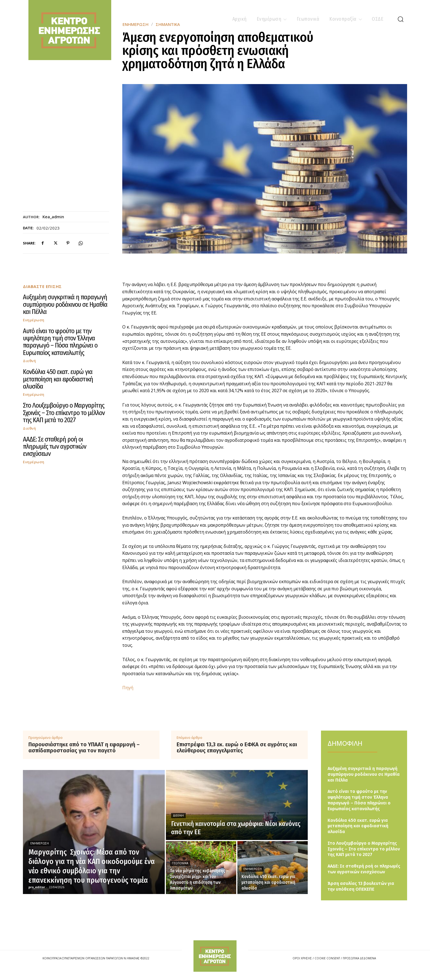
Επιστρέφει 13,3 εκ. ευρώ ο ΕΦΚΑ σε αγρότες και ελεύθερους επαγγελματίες (237, 747)
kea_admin (53, 217)
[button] (400, 19)
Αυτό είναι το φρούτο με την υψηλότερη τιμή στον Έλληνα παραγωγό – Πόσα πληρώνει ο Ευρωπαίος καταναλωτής (60, 342)
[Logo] (215, 956)
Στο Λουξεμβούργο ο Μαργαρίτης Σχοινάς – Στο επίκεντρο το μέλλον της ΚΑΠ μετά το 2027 (64, 413)
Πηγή (128, 688)
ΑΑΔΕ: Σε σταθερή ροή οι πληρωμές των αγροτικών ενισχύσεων (55, 447)
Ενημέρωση (34, 320)
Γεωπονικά (180, 863)
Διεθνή (29, 361)
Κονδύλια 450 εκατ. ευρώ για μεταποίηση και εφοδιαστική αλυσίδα (58, 379)
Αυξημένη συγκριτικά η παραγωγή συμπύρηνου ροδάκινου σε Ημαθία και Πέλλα (65, 304)
